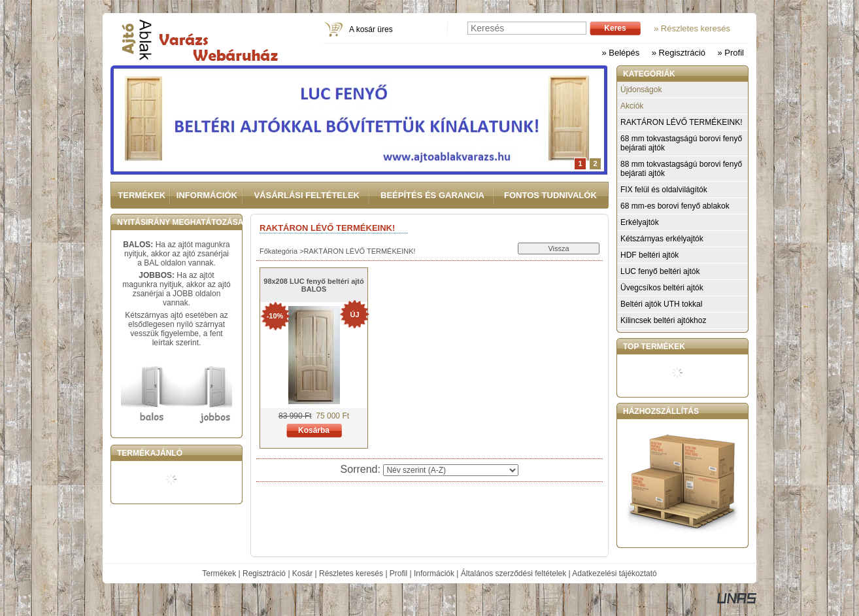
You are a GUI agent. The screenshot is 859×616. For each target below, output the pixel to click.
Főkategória (278, 251)
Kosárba (314, 430)
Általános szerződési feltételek (514, 573)
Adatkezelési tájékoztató (614, 573)
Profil (398, 573)
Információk (434, 573)
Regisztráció (264, 573)
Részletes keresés (351, 573)
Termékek (219, 573)
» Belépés (620, 53)
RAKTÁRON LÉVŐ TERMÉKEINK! (682, 122)
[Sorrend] (451, 470)
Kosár (302, 573)
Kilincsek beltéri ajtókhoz (663, 320)
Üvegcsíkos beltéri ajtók (662, 288)
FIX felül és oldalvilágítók (664, 190)
